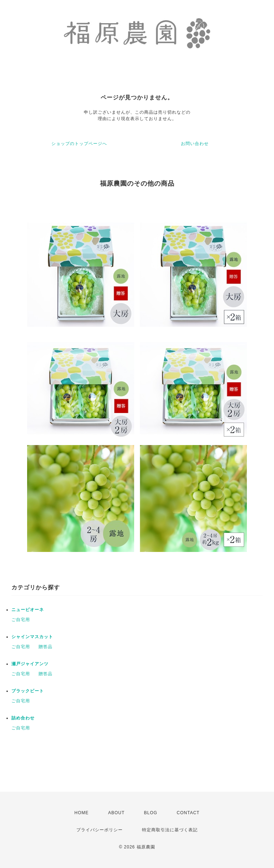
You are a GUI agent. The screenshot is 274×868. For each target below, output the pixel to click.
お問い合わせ (195, 144)
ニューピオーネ (28, 610)
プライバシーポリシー (100, 830)
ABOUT (116, 813)
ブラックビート (28, 691)
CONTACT (188, 813)
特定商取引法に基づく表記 (170, 830)
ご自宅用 (21, 620)
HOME (82, 813)
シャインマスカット (32, 637)
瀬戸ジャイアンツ (30, 664)
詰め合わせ (23, 718)
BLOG (151, 813)
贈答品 (45, 647)
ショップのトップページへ (79, 144)
